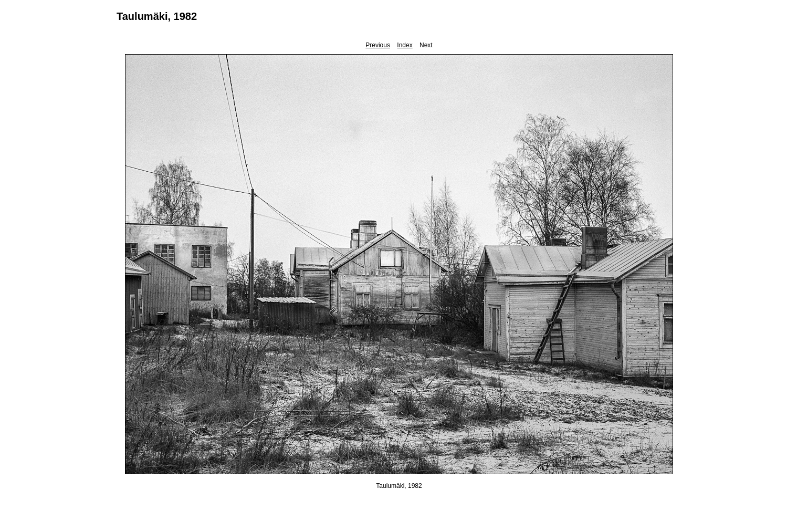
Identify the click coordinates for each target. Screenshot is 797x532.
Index (405, 45)
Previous (378, 45)
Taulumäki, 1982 (157, 16)
